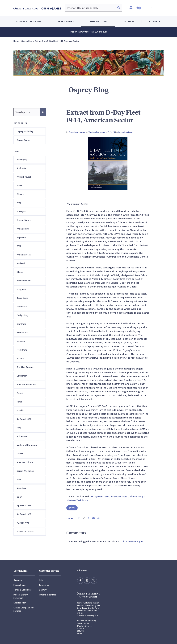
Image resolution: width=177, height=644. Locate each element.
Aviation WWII (23, 523)
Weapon (20, 194)
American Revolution (26, 384)
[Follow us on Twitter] (92, 580)
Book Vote (21, 168)
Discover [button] (129, 21)
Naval (19, 402)
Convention (22, 376)
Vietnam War (23, 333)
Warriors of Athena (25, 531)
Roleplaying (22, 160)
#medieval (21, 488)
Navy (19, 428)
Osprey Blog (27, 41)
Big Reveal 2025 (24, 506)
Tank (19, 480)
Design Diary (23, 315)
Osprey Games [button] (65, 21)
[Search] (119, 8)
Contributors (98, 21)
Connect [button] (155, 21)
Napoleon (21, 237)
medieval (21, 263)
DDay (19, 497)
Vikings (20, 272)
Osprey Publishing (25, 131)
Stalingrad (21, 211)
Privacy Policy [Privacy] (20, 585)
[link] (79, 518)
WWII (19, 203)
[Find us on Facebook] (80, 580)
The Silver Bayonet (25, 367)
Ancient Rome (23, 229)
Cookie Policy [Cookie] (20, 603)
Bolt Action (22, 436)
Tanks (19, 186)
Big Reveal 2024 (24, 419)
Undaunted (22, 307)
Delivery (43, 590)
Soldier (20, 454)
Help (41, 580)
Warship (20, 410)
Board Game (22, 298)
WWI (19, 246)
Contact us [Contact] (44, 585)
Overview (18, 580)
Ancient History (24, 220)
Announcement (24, 281)
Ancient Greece (24, 255)
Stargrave (21, 324)
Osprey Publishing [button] (29, 21)
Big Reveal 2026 (24, 514)
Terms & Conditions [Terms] (23, 590)
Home (16, 41)
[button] (139, 8)
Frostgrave (22, 350)
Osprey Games (23, 140)
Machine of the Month (27, 445)
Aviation (20, 359)
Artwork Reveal (24, 177)
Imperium (21, 341)
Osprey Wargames (25, 471)
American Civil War (25, 462)
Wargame (21, 289)
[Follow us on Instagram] (86, 580)
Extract (20, 393)
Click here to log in (132, 541)
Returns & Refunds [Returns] (48, 595)
